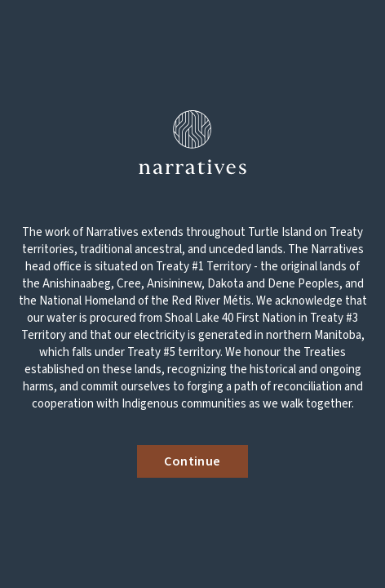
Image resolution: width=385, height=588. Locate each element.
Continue (192, 461)
